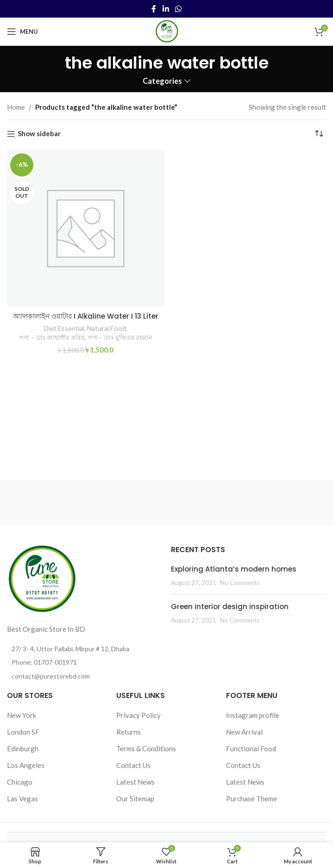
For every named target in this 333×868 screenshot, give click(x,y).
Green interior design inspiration (230, 607)
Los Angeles (26, 765)
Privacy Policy (138, 715)
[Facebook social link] (154, 9)
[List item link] (84, 662)
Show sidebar (39, 134)
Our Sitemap (135, 799)
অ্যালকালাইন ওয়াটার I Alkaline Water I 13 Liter (86, 316)
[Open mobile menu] (22, 31)
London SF (23, 732)
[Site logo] (167, 31)
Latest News (135, 782)
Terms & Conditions (146, 748)
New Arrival (244, 732)
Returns (129, 732)
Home (16, 107)
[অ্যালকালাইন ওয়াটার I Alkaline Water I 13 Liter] (86, 229)
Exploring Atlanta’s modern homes (234, 569)
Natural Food (107, 328)
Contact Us (133, 765)
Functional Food (251, 748)
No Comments (240, 583)
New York (22, 715)
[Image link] (42, 579)
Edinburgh (23, 748)
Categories (162, 81)
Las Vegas (22, 799)
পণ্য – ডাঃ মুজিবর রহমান (120, 337)
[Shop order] (319, 134)
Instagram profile (253, 715)
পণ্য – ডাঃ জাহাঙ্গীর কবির (52, 337)
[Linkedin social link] (166, 9)
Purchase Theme (251, 799)
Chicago (20, 782)
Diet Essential (64, 328)
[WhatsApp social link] (178, 9)
